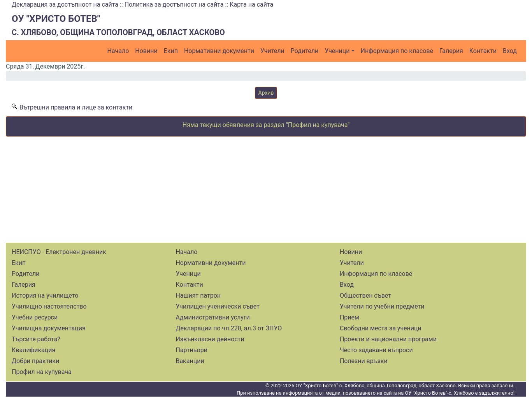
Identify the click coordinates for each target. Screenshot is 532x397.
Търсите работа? (36, 339)
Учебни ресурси (35, 317)
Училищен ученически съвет (218, 306)
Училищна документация (49, 328)
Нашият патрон (198, 296)
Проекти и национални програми (388, 339)
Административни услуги (212, 317)
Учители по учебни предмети (382, 306)
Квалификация (33, 350)
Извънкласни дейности (210, 339)
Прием (349, 317)
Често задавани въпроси (376, 350)
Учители (272, 51)
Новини (146, 51)
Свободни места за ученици (381, 328)
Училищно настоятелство (49, 306)
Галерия (451, 51)
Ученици (337, 51)
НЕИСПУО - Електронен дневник (59, 252)
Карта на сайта (251, 4)
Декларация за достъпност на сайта (65, 4)
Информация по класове (397, 51)
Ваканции (190, 361)
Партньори (191, 350)
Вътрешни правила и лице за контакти (76, 107)
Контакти (483, 51)
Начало (118, 51)
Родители (305, 51)
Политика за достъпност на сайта (174, 4)
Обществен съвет (365, 296)
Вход (510, 51)
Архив (266, 93)
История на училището (45, 296)
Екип (171, 51)
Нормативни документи (219, 51)
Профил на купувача (42, 372)
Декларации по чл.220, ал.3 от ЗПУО (229, 328)
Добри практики (35, 361)
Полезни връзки (364, 361)
